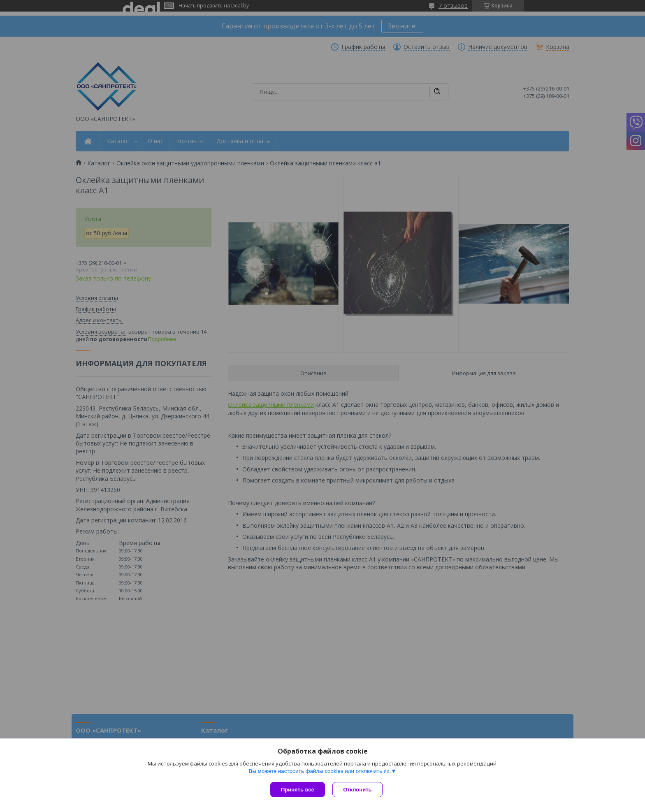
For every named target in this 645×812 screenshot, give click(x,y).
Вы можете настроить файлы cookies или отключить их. (320, 771)
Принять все (298, 790)
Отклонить (358, 790)
